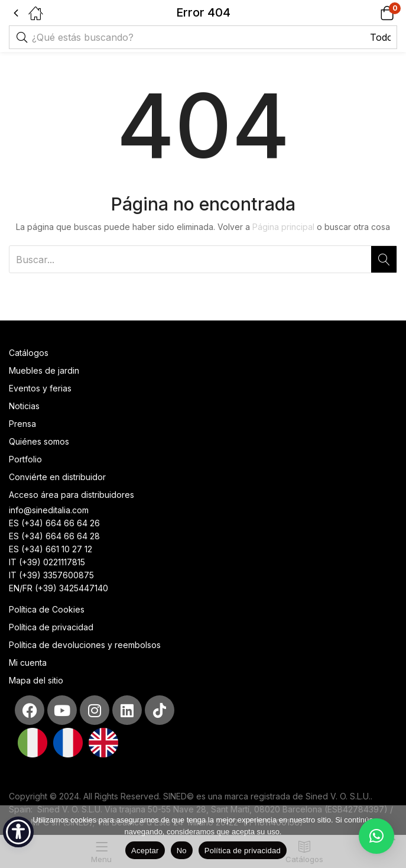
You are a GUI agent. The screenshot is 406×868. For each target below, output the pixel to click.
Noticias (24, 406)
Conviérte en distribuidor (57, 477)
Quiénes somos (39, 441)
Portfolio (25, 459)
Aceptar (145, 851)
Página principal (283, 227)
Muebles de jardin (44, 370)
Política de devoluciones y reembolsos (85, 645)
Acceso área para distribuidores (72, 495)
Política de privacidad (51, 627)
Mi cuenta (28, 663)
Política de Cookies (47, 609)
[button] (372, 13)
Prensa (22, 424)
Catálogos (29, 353)
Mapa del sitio (36, 680)
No (182, 851)
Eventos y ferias (40, 388)
